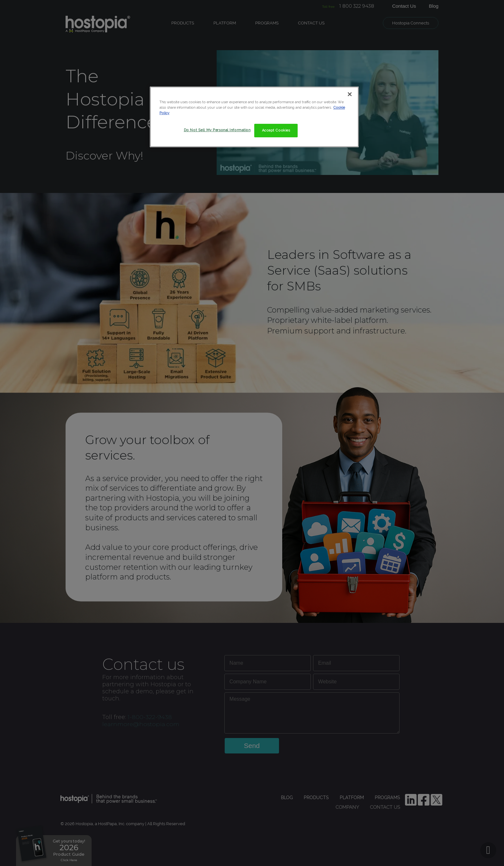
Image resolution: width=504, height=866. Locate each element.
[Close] (350, 94)
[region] (254, 117)
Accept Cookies (276, 130)
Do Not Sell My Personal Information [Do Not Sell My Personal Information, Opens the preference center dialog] (217, 130)
